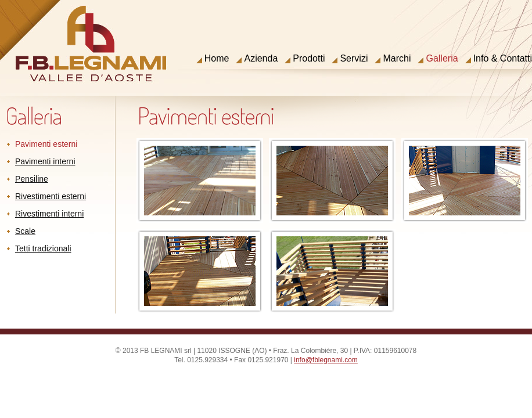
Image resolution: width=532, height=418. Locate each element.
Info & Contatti (503, 59)
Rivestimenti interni (49, 214)
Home (217, 59)
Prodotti (309, 59)
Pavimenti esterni (46, 144)
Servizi (354, 59)
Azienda (261, 59)
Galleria (442, 59)
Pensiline (32, 179)
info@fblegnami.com (326, 360)
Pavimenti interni (45, 161)
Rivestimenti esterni (51, 196)
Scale (25, 231)
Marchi (397, 59)
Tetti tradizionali (43, 248)
